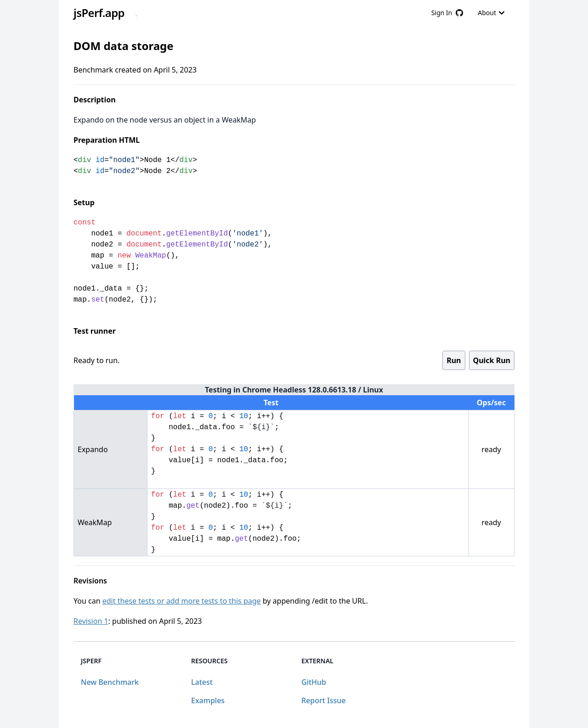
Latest (202, 682)
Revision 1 (91, 621)
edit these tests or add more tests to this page (182, 601)
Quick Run (492, 360)
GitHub (314, 682)
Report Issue (323, 700)
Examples (208, 700)
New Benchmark (110, 682)
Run (454, 360)
